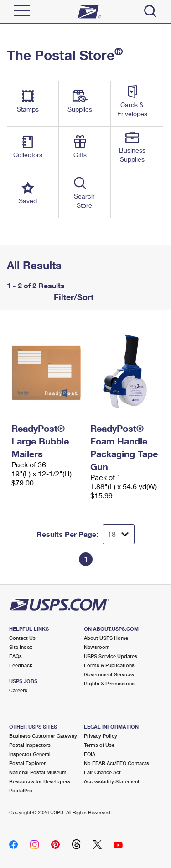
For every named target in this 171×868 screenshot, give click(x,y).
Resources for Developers (40, 781)
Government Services (109, 674)
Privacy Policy (101, 736)
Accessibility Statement (112, 781)
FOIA (90, 754)
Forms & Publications (109, 665)
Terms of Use (99, 745)
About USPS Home (106, 638)
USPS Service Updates (111, 656)
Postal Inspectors (30, 745)
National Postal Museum (38, 772)
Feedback (21, 665)
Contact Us (22, 638)
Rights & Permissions (109, 683)
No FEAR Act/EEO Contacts (117, 763)
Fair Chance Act (102, 772)
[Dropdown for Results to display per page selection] (119, 534)
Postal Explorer (27, 763)
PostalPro (21, 790)
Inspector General (30, 754)
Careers (18, 690)
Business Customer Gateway (43, 736)
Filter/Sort (73, 297)
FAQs (16, 656)
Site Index (21, 647)
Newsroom (97, 647)
